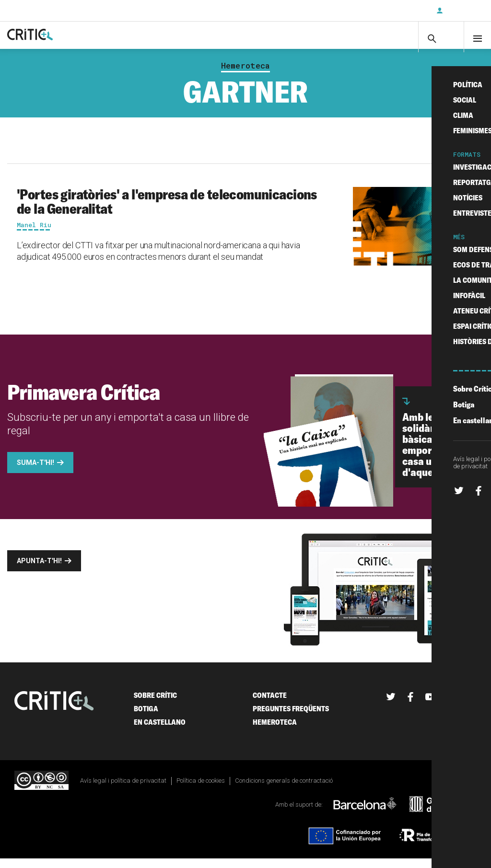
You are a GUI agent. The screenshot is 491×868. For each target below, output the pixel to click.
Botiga (146, 718)
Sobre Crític (155, 704)
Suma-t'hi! (35, 472)
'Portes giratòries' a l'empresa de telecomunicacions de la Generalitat (167, 210)
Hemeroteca (245, 75)
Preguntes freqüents (291, 718)
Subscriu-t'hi (397, 11)
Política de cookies (201, 790)
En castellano (160, 731)
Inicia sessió (462, 11)
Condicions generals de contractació (284, 790)
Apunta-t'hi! (39, 570)
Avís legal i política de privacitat (123, 790)
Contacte (270, 704)
